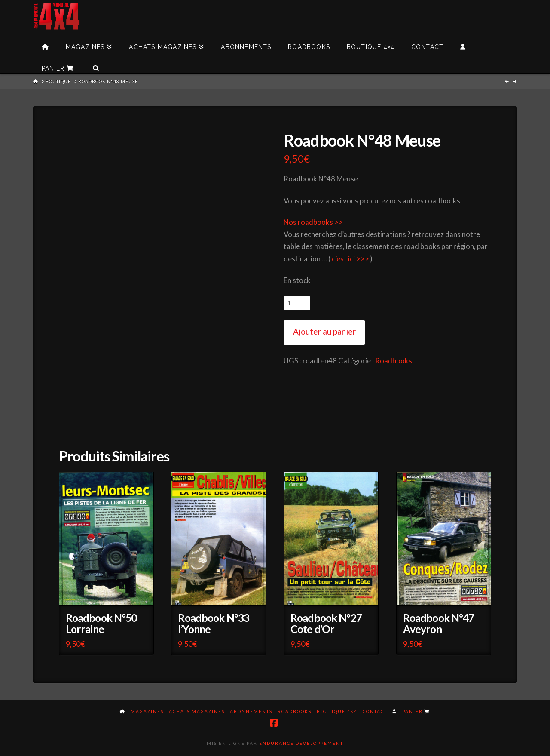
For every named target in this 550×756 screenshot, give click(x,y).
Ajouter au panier (324, 331)
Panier (416, 711)
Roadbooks (394, 361)
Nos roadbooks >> (313, 222)
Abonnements (251, 711)
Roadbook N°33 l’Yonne (214, 623)
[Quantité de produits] (297, 303)
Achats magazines (197, 711)
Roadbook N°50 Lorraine (101, 623)
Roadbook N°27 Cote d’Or (326, 623)
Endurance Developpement (301, 743)
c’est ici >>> (350, 259)
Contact (375, 711)
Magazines (147, 711)
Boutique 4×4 (337, 711)
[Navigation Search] (96, 62)
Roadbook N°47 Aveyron (439, 623)
